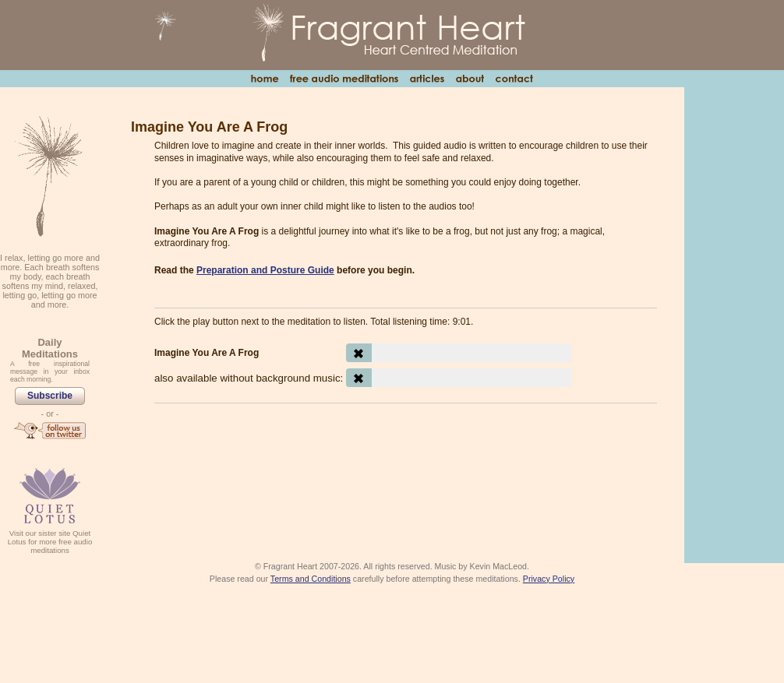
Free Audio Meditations (344, 79)
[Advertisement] (406, 458)
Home (265, 79)
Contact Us (514, 79)
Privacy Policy (549, 579)
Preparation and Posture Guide (265, 270)
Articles (427, 79)
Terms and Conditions (311, 579)
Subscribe (50, 396)
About (470, 79)
